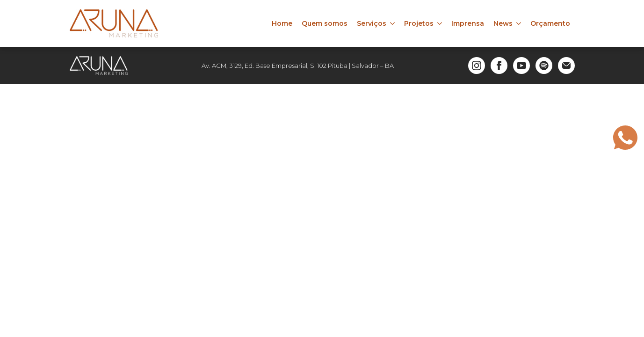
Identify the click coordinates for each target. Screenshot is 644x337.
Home (282, 23)
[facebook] (499, 66)
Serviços (372, 23)
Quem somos (325, 23)
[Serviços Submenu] (393, 23)
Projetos (419, 23)
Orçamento (550, 23)
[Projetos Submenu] (440, 23)
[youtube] (521, 66)
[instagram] (477, 66)
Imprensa (468, 23)
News (503, 23)
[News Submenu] (519, 23)
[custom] (544, 66)
